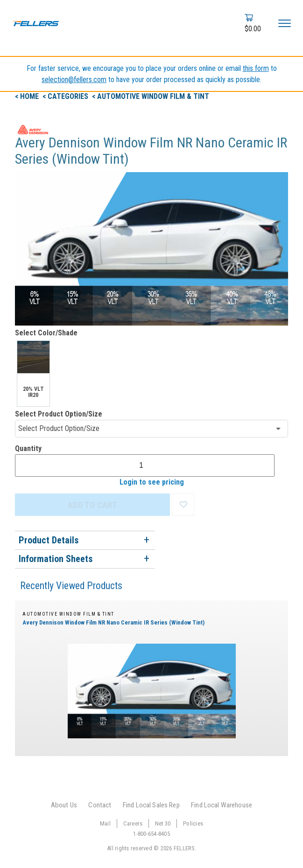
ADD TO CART (92, 505)
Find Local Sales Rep (151, 805)
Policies (193, 823)
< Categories (66, 96)
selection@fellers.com (74, 80)
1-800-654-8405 (151, 834)
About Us (64, 805)
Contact (100, 805)
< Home (28, 96)
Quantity (28, 448)
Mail (105, 823)
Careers (133, 823)
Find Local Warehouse (222, 805)
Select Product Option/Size (59, 414)
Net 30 (163, 823)
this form (256, 68)
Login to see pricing (152, 482)
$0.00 (253, 29)
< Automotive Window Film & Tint (151, 96)
